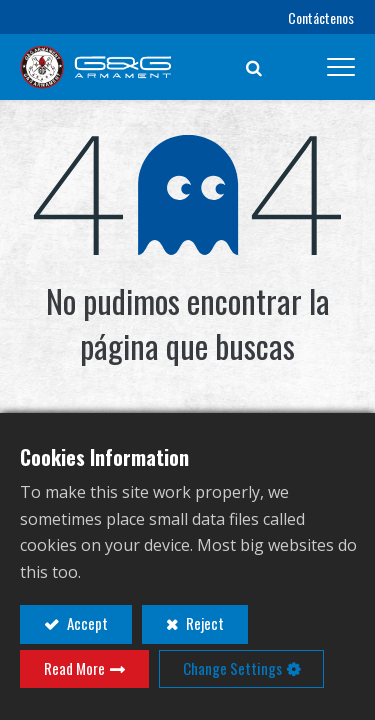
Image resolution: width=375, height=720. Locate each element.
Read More (74, 668)
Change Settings (232, 668)
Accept (86, 623)
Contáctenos (321, 17)
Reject (203, 623)
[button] (254, 67)
